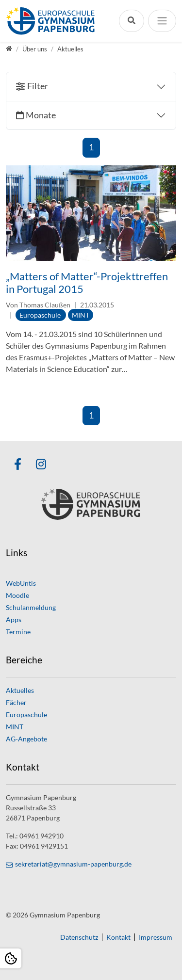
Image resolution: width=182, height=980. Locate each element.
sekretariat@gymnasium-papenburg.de (73, 864)
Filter (38, 86)
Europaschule (26, 715)
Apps (14, 619)
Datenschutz (79, 937)
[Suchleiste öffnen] (132, 21)
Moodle (17, 595)
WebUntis (21, 583)
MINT (15, 727)
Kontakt (118, 937)
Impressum (156, 937)
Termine (18, 632)
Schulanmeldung (31, 607)
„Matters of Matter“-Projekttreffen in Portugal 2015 (87, 283)
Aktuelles (20, 690)
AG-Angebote (26, 739)
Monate (41, 115)
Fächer (16, 702)
